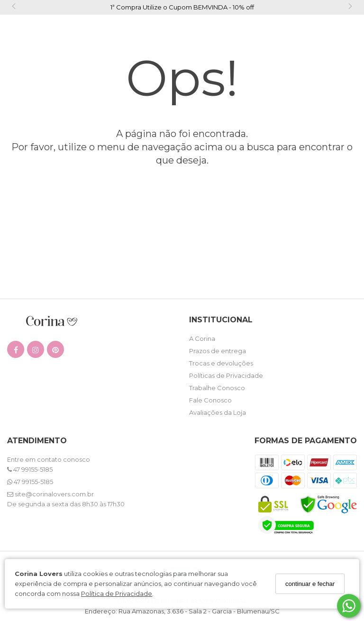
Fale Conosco (210, 400)
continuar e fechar (310, 584)
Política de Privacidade (117, 594)
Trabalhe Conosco (217, 388)
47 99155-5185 (30, 469)
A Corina (202, 338)
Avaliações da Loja (218, 412)
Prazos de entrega (218, 351)
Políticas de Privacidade (226, 375)
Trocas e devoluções (221, 363)
